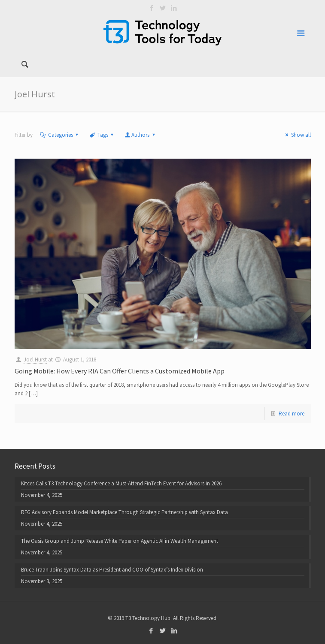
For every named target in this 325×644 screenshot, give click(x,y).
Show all (297, 135)
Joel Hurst (35, 360)
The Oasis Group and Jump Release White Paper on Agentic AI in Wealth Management (120, 541)
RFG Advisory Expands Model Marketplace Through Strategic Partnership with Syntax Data (125, 512)
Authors (140, 135)
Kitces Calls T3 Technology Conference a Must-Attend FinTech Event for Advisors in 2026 (121, 483)
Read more (292, 414)
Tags (102, 135)
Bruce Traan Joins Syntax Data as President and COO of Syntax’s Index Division (112, 570)
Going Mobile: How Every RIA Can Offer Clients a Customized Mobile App (120, 371)
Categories (60, 135)
